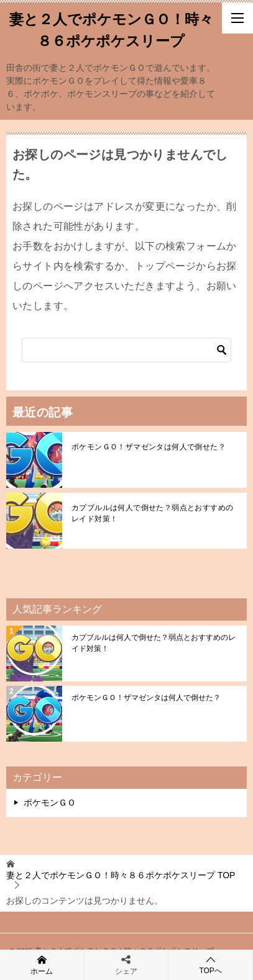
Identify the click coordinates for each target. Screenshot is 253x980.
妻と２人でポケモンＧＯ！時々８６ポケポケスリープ (111, 29)
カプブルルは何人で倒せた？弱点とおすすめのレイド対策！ (152, 513)
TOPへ (210, 965)
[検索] (126, 350)
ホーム (42, 964)
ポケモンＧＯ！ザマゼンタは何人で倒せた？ (149, 447)
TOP (121, 875)
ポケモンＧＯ (50, 802)
